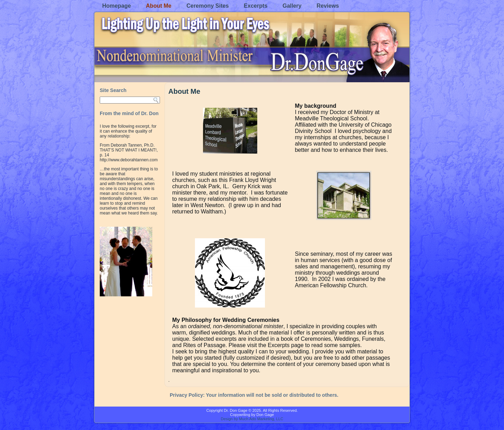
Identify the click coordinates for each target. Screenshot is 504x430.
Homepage (117, 6)
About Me (159, 6)
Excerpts (256, 6)
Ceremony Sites (208, 6)
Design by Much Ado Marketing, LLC (252, 419)
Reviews (328, 6)
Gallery (292, 6)
